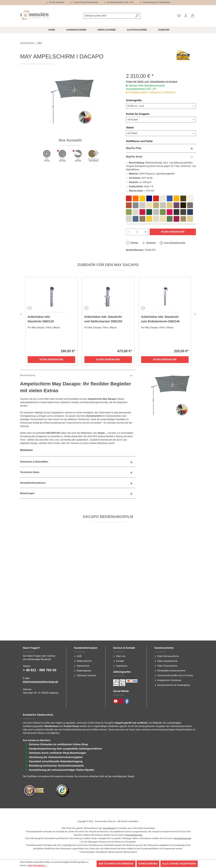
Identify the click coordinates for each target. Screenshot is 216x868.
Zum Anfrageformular (175, 243)
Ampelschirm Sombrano (169, 680)
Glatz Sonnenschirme (168, 656)
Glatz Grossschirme (167, 666)
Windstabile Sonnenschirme (171, 671)
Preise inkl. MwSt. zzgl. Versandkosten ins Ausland (152, 82)
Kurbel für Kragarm (144, 114)
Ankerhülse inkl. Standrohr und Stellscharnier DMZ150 (103, 319)
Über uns (121, 656)
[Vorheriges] (21, 314)
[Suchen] (137, 16)
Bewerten (151, 243)
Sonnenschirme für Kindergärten (174, 685)
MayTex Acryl (134, 157)
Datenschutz (83, 666)
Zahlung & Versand (87, 675)
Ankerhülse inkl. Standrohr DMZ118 (41, 319)
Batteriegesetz (84, 671)
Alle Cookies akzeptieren (179, 864)
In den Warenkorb (173, 232)
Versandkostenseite (134, 835)
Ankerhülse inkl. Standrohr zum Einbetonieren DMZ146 (160, 319)
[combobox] (109, 16)
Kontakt (120, 661)
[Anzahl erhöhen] (146, 232)
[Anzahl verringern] (129, 232)
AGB (79, 656)
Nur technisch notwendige (116, 864)
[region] (70, 119)
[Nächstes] (195, 314)
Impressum (122, 666)
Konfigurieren (148, 864)
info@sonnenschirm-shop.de (41, 682)
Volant (137, 127)
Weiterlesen (27, 450)
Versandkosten (109, 828)
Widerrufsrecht (84, 661)
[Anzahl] (137, 232)
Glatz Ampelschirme (167, 661)
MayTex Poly (134, 148)
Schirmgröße (141, 100)
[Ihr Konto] (186, 16)
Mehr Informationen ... (37, 865)
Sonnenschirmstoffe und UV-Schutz (175, 675)
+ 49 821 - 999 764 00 (40, 670)
